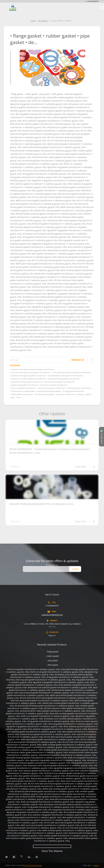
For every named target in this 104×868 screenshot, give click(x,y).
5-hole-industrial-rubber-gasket (22, 391)
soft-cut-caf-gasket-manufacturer (23, 388)
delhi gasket (53, 665)
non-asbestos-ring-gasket (44, 394)
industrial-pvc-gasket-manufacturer (53, 385)
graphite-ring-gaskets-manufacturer (24, 385)
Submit (75, 569)
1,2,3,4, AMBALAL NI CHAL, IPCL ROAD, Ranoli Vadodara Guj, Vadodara (52, 624)
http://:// (52, 636)
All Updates (43, 21)
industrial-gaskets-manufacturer (79, 388)
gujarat (88, 394)
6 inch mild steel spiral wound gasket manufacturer (30, 372)
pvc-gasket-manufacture (65, 394)
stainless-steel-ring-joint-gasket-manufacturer (28, 376)
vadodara (80, 394)
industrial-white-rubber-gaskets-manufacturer (65, 376)
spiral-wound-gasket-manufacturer (51, 388)
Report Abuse (87, 865)
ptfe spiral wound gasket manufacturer (59, 382)
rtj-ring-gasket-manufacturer (73, 391)
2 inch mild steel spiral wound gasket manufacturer (71, 372)
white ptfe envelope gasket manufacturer (26, 382)
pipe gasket (53, 660)
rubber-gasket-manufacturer (21, 394)
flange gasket (53, 652)
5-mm (18, 397)
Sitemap (96, 865)
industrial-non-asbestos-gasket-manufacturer (28, 379)
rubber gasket (53, 656)
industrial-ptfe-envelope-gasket (48, 391)
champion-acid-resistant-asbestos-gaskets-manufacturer (32, 369)
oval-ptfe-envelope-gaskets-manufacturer (63, 379)
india (12, 397)
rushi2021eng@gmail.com (52, 615)
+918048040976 (52, 606)
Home (33, 21)
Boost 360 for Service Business (33, 865)
